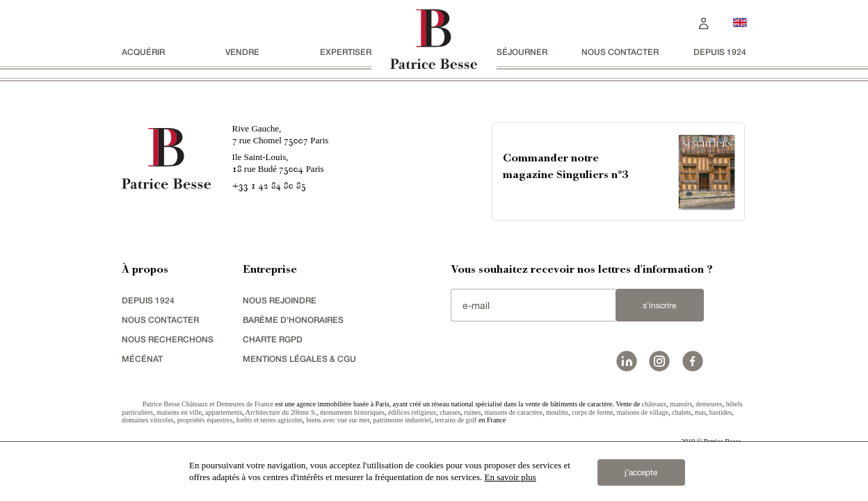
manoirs (681, 404)
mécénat (142, 359)
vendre (242, 52)
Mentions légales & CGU (299, 359)
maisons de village (643, 412)
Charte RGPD (273, 339)
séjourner (522, 52)
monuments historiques (352, 412)
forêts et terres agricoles (269, 420)
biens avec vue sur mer (338, 420)
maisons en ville (179, 412)
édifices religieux (412, 412)
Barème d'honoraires (293, 320)
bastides (721, 412)
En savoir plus (510, 477)
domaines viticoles (148, 420)
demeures (709, 404)
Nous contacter (620, 52)
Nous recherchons (168, 339)
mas (700, 412)
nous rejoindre (280, 300)
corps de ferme (592, 412)
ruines (472, 412)
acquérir (143, 52)
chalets (682, 412)
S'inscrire (659, 305)
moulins (557, 412)
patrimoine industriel (402, 420)
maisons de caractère (514, 412)
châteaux (654, 404)
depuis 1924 (720, 52)
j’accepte (641, 472)
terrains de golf (456, 420)
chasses (450, 412)
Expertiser (346, 52)
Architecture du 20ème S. (281, 412)
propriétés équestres (205, 420)
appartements (224, 412)
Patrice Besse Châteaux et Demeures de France (208, 404)
